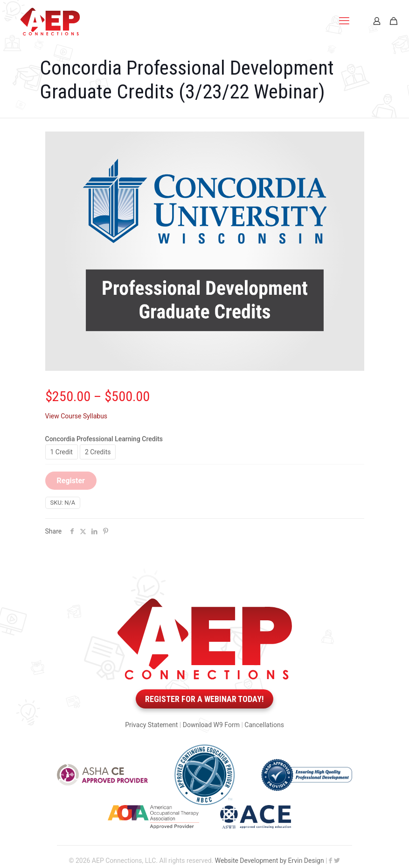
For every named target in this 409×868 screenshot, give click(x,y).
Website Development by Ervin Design (270, 861)
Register (71, 481)
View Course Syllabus (76, 416)
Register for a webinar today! (204, 699)
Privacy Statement (151, 725)
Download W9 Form (211, 725)
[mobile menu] (344, 21)
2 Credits (98, 452)
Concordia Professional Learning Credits (104, 439)
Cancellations (264, 725)
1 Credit (62, 452)
